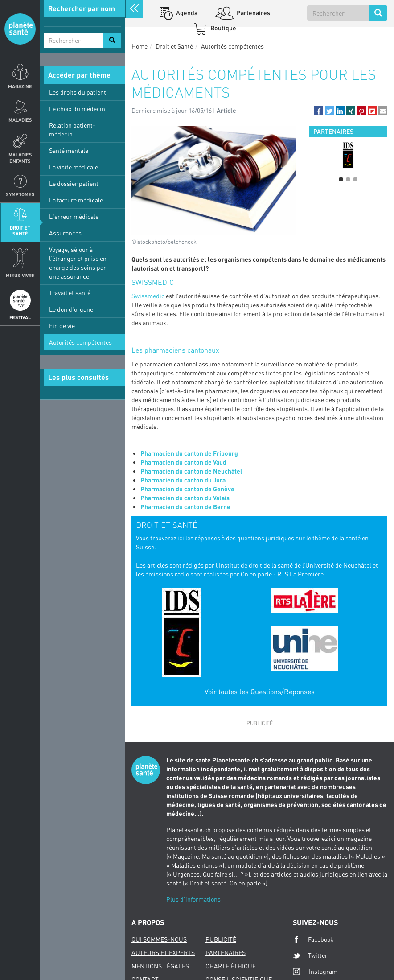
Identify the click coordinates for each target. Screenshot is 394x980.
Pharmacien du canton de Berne (185, 507)
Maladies (20, 120)
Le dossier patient (74, 183)
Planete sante (20, 29)
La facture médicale (76, 200)
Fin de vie (62, 326)
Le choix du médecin (77, 109)
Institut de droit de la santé (256, 565)
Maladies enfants (20, 157)
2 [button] (348, 179)
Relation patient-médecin (72, 130)
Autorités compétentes (80, 342)
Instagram (315, 971)
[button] (319, 111)
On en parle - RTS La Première (282, 574)
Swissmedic (148, 296)
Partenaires (253, 13)
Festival (20, 317)
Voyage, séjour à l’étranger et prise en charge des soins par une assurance (78, 263)
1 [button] (341, 179)
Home (140, 46)
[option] (348, 155)
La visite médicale (74, 167)
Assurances (65, 233)
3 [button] (355, 179)
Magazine (20, 86)
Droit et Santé (20, 231)
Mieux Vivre (20, 275)
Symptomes (20, 194)
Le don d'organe (71, 309)
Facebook (313, 939)
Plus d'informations (193, 899)
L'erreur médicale (74, 216)
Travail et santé (70, 293)
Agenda (186, 13)
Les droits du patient (78, 92)
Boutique (223, 28)
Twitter (310, 955)
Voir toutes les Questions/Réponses (260, 692)
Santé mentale (69, 150)
